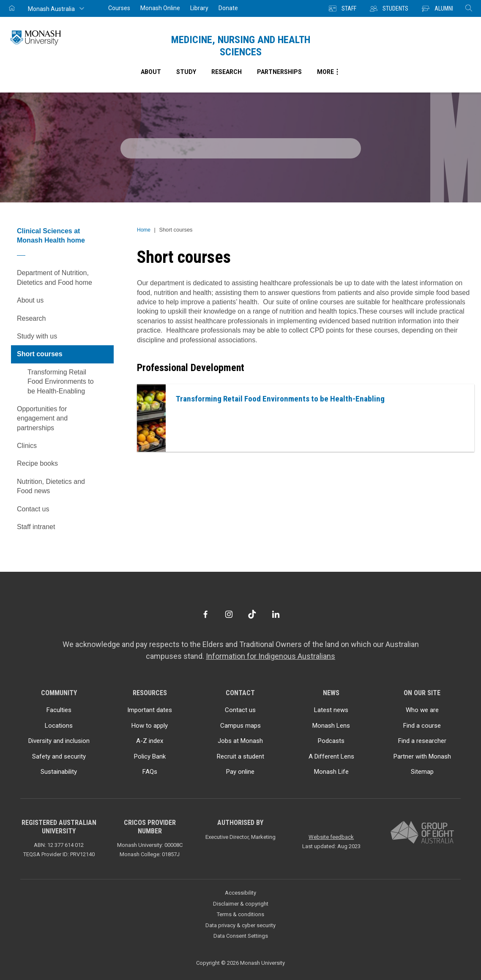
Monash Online (160, 8)
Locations (59, 726)
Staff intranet (36, 527)
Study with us (65, 336)
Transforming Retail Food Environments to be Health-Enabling (61, 382)
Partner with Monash (422, 756)
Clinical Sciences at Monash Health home (51, 236)
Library (199, 8)
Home (144, 230)
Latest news (331, 710)
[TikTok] (252, 614)
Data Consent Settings (241, 936)
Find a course (422, 726)
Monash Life (331, 772)
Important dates (150, 710)
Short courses (65, 354)
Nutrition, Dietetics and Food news (51, 486)
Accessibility (240, 893)
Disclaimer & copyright (241, 904)
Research (65, 319)
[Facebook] (205, 614)
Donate (228, 8)
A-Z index (150, 741)
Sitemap (422, 772)
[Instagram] (229, 614)
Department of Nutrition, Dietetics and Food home (55, 277)
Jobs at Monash (240, 741)
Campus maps (240, 726)
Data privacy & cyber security (240, 925)
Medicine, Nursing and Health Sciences (241, 46)
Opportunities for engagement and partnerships (42, 418)
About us (65, 300)
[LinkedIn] (276, 614)
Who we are (422, 710)
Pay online (240, 772)
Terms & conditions (240, 914)
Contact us (33, 509)
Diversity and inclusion (59, 741)
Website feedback (331, 837)
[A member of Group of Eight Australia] (422, 833)
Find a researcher (422, 741)
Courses (119, 8)
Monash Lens (331, 726)
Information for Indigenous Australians (271, 656)
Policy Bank (150, 756)
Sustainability (59, 772)
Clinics (65, 446)
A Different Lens (331, 756)
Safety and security (59, 756)
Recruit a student (240, 756)
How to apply (150, 726)
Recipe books (65, 464)
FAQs (150, 772)
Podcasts (331, 741)
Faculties (59, 710)
